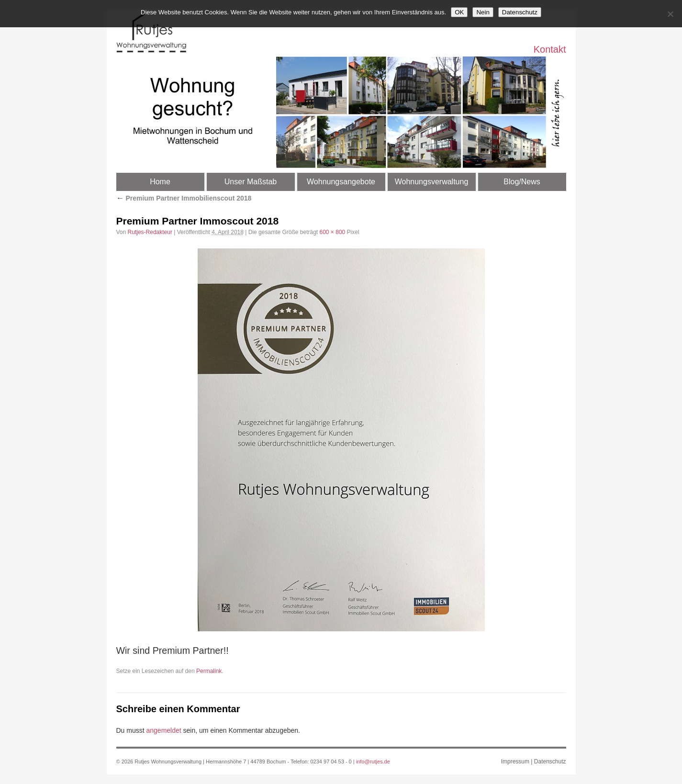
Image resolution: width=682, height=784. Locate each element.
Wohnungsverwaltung (432, 182)
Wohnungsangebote (341, 182)
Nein (483, 12)
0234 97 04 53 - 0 (331, 762)
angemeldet (164, 730)
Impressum (515, 762)
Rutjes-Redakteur (150, 232)
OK (459, 12)
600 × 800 (333, 232)
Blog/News (522, 182)
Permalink (209, 671)
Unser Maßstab (251, 182)
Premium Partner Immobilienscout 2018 (184, 198)
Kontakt (550, 49)
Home (160, 182)
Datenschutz (550, 762)
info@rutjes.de (373, 762)
